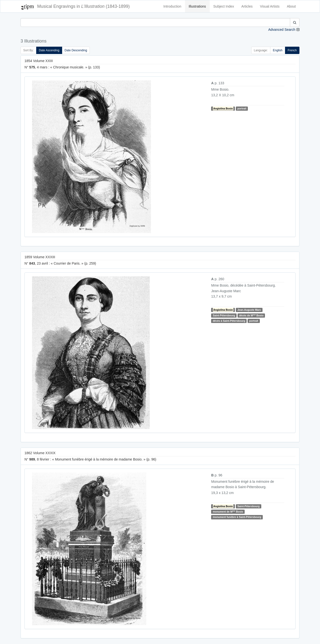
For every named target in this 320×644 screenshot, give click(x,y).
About (291, 6)
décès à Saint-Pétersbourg (229, 321)
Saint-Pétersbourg (224, 315)
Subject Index (224, 6)
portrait (242, 108)
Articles (247, 6)
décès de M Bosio (251, 315)
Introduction (172, 6)
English (278, 50)
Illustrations (197, 6)
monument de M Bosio (228, 511)
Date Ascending (49, 50)
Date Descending (76, 50)
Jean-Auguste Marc (249, 310)
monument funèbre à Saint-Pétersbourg (237, 517)
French (292, 50)
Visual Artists (270, 6)
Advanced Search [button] (282, 30)
